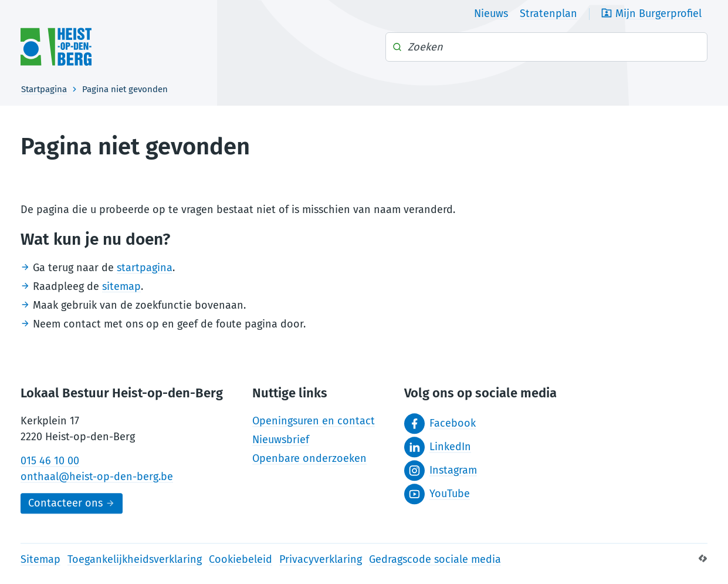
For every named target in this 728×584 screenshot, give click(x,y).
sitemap (121, 286)
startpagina (145, 268)
